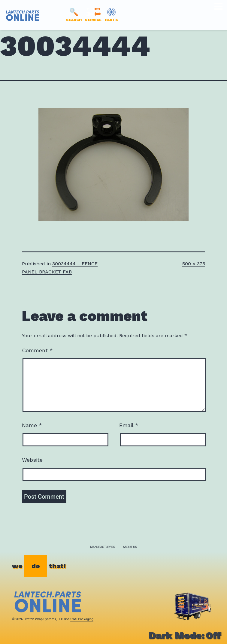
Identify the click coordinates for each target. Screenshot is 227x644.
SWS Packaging (82, 619)
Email (129, 425)
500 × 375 (194, 264)
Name (32, 425)
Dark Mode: (185, 635)
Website (32, 460)
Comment (37, 350)
